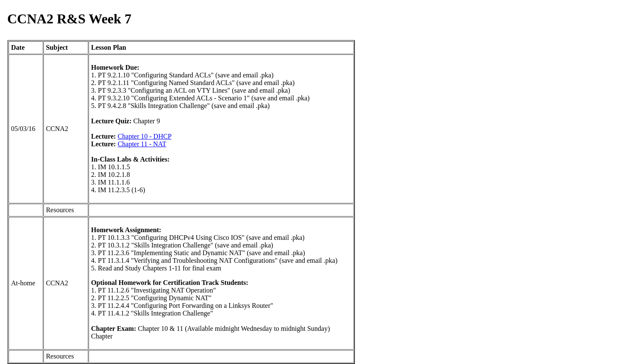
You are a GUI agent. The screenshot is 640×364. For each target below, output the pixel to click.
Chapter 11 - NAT (142, 144)
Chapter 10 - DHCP (144, 136)
